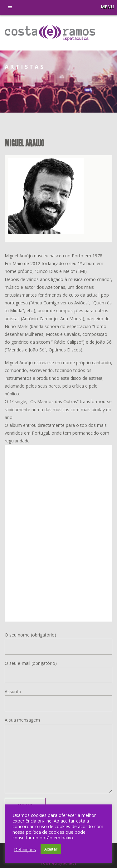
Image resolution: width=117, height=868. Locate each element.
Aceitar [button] (51, 849)
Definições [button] (25, 849)
